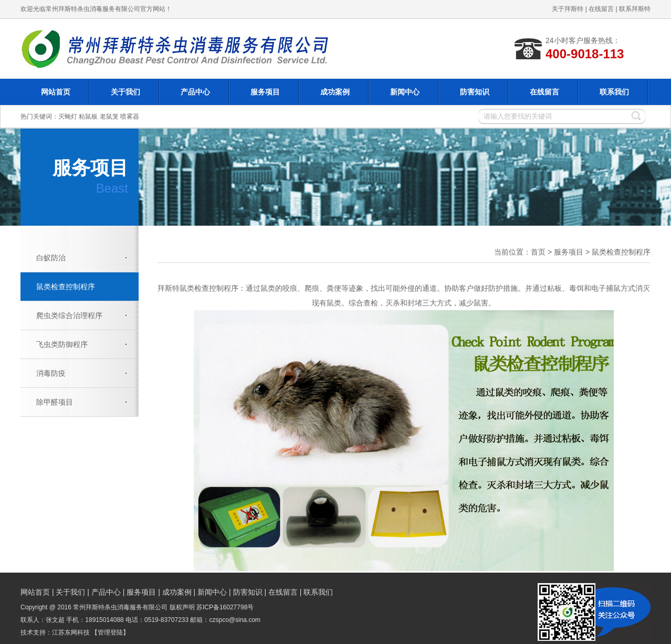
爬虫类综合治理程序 (69, 315)
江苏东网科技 (71, 632)
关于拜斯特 (568, 9)
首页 (538, 252)
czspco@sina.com (235, 620)
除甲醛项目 (55, 402)
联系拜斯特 (635, 9)
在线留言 (601, 9)
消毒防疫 (51, 373)
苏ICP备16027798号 (225, 607)
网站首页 (56, 92)
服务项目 (265, 92)
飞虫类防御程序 (62, 344)
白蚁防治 (51, 258)
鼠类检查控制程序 (66, 287)
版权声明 (182, 607)
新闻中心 (405, 92)
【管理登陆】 (110, 632)
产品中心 (195, 92)
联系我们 (614, 92)
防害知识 (475, 92)
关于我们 (125, 92)
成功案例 (335, 92)
